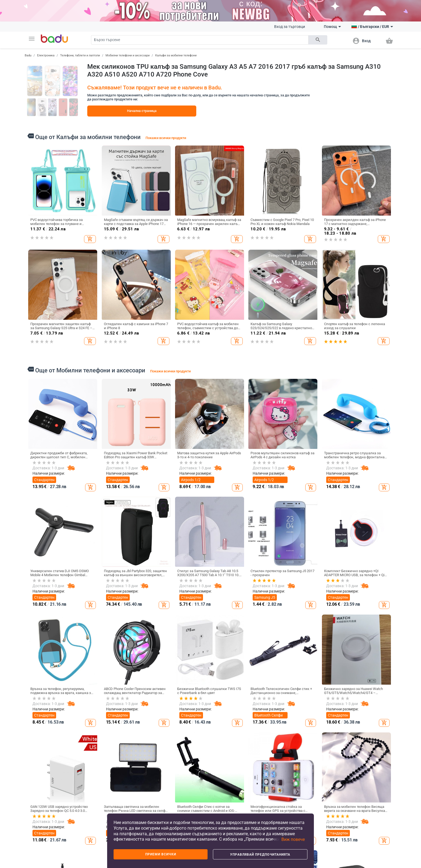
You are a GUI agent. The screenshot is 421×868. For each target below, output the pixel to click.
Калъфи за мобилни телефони (176, 55)
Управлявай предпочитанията (260, 855)
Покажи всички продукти (166, 138)
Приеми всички (161, 854)
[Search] (200, 40)
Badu (28, 55)
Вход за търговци (290, 27)
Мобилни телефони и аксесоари (128, 55)
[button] (32, 39)
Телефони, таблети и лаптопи (80, 55)
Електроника (46, 55)
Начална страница (142, 111)
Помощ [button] (332, 27)
